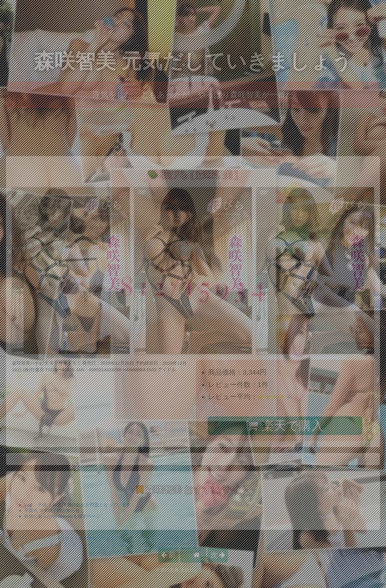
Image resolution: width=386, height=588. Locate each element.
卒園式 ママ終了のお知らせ (52, 510)
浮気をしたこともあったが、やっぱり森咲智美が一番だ (193, 95)
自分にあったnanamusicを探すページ (62, 516)
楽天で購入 (285, 426)
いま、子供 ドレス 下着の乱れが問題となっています (77, 505)
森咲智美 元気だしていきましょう (193, 61)
